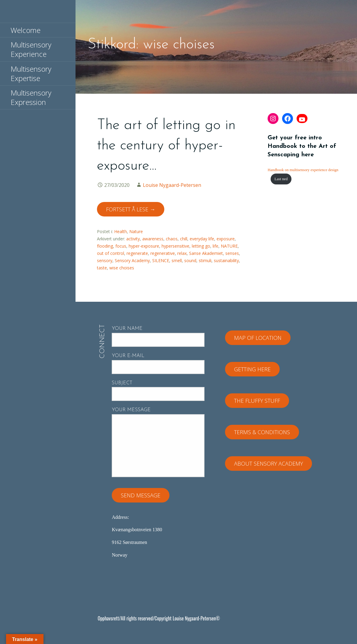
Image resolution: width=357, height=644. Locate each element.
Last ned (281, 179)
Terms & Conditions (262, 432)
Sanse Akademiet (206, 253)
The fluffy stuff (257, 401)
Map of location (258, 338)
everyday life (202, 239)
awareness (153, 239)
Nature (136, 231)
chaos (172, 239)
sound (190, 260)
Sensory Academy (132, 260)
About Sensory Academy (269, 463)
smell (177, 260)
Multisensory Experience (31, 49)
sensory (105, 260)
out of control (111, 253)
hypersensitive (175, 246)
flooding (105, 246)
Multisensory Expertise (31, 73)
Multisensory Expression (31, 97)
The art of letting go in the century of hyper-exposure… (166, 146)
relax (182, 253)
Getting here (252, 369)
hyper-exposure (144, 246)
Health (121, 231)
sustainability (226, 260)
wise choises (122, 268)
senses (232, 253)
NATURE (229, 246)
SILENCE (161, 260)
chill (184, 239)
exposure (226, 239)
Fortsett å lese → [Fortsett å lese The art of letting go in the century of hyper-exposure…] (131, 209)
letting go (201, 246)
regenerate (137, 253)
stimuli (205, 260)
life (215, 246)
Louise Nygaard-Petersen (172, 185)
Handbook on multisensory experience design (303, 170)
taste (102, 268)
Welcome (26, 30)
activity (133, 239)
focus (121, 246)
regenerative (163, 253)
